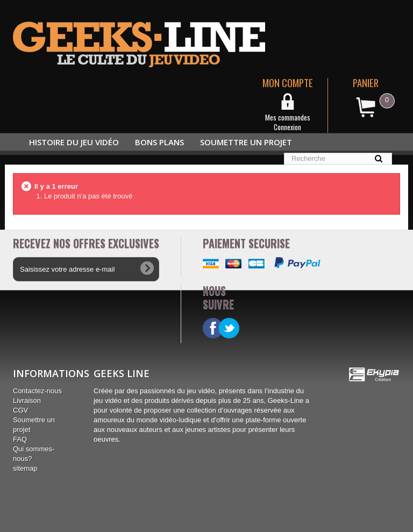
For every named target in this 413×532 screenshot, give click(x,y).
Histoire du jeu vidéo (74, 142)
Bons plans (159, 142)
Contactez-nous (37, 391)
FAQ (20, 439)
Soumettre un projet (246, 142)
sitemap (25, 468)
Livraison (27, 400)
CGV (20, 410)
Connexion (287, 127)
